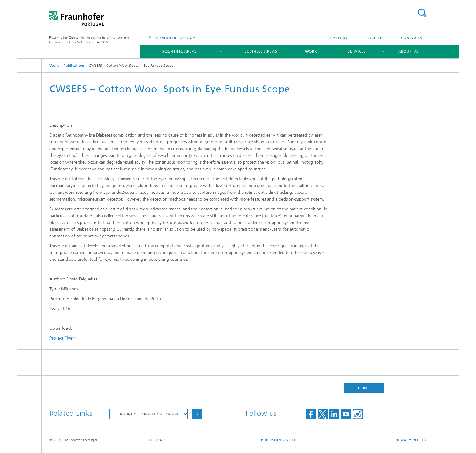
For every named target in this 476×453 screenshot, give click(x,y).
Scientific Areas (180, 51)
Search (422, 13)
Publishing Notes (280, 440)
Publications (74, 66)
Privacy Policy (411, 440)
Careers (376, 38)
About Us (408, 51)
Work (311, 51)
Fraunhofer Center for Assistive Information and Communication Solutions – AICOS (89, 40)
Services (357, 51)
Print (364, 388)
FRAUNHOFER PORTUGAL (175, 38)
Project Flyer (62, 338)
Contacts (411, 38)
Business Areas (261, 51)
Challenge (339, 38)
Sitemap (156, 440)
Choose (197, 414)
